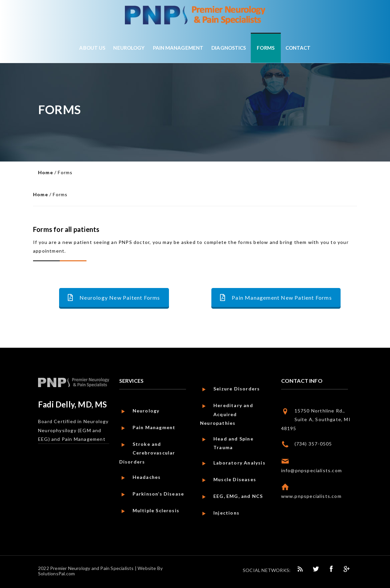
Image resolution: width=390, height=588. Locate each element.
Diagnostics (229, 48)
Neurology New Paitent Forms (114, 298)
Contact (298, 48)
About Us (92, 48)
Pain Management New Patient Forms (276, 298)
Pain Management (178, 48)
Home (46, 172)
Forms (266, 48)
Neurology (129, 48)
